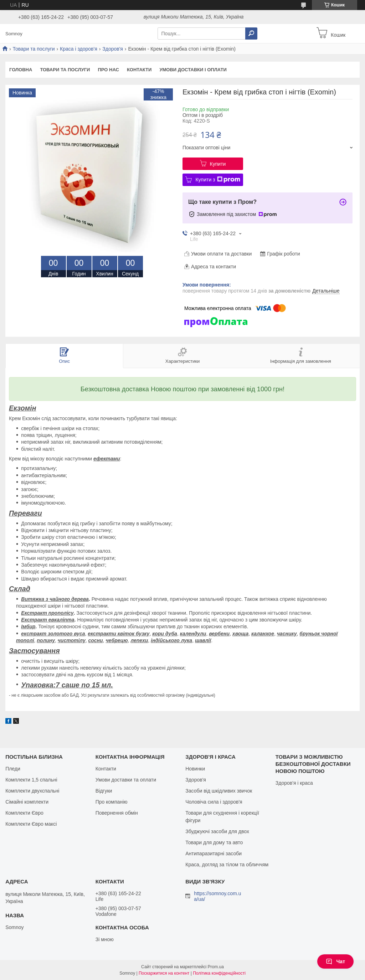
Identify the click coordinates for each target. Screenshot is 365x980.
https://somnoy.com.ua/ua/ (217, 896)
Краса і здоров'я (79, 49)
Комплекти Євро (24, 813)
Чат (335, 961)
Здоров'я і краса (294, 783)
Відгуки (104, 791)
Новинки (195, 769)
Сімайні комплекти (27, 802)
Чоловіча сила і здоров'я (214, 802)
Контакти (139, 70)
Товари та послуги (34, 49)
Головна (21, 70)
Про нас (108, 70)
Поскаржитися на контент (164, 973)
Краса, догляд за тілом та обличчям (227, 865)
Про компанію (112, 802)
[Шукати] (251, 33)
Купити (218, 164)
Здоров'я (113, 49)
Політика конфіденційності (219, 973)
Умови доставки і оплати (193, 70)
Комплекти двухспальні (32, 791)
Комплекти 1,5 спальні (31, 780)
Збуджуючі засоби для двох (217, 831)
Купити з (218, 180)
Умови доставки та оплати (126, 780)
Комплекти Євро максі (31, 824)
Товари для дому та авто (214, 842)
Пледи (13, 769)
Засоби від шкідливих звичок (219, 791)
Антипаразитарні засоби (214, 853)
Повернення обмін (117, 813)
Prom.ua (216, 967)
